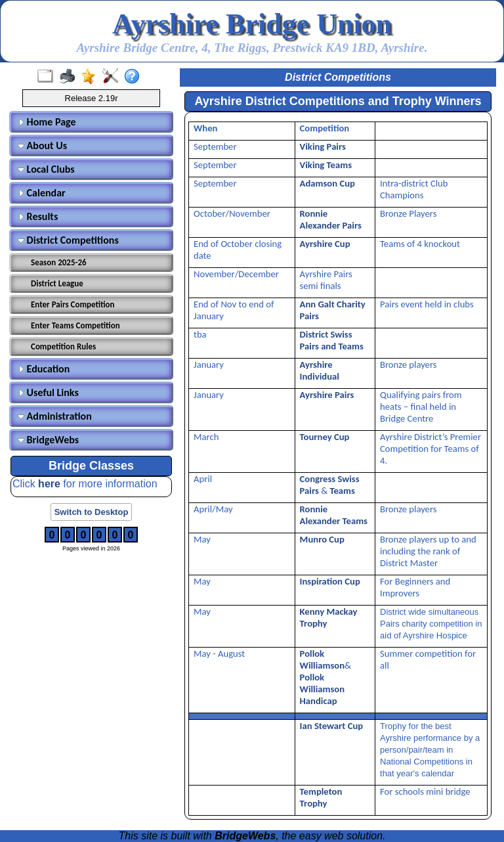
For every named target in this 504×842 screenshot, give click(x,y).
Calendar (42, 193)
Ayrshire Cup (325, 244)
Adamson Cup (327, 183)
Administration (55, 416)
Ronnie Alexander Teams (334, 515)
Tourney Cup (325, 437)
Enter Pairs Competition (73, 304)
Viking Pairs (323, 146)
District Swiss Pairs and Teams (332, 340)
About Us (42, 145)
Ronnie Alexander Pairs (331, 219)
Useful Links (48, 392)
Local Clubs (46, 169)
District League (57, 283)
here (51, 484)
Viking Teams (326, 165)
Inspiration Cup (330, 581)
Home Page (47, 122)
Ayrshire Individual (320, 370)
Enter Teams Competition (75, 325)
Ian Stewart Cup (332, 726)
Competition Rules (63, 346)
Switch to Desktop (92, 512)
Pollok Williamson (322, 659)
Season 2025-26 (59, 262)
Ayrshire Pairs (327, 395)
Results (38, 216)
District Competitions (68, 240)
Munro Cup (322, 539)
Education (44, 369)
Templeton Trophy (321, 797)
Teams (342, 491)
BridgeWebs (48, 440)
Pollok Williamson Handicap (322, 689)
